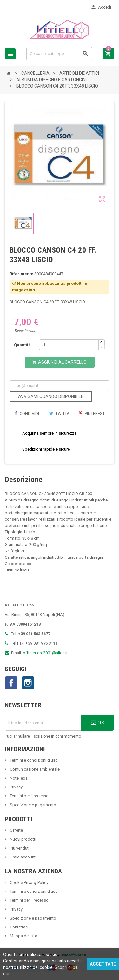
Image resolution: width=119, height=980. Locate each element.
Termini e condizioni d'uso (33, 760)
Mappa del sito (23, 936)
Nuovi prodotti (23, 839)
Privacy (16, 787)
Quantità (22, 345)
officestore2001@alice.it (45, 653)
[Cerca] (59, 54)
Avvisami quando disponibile (51, 396)
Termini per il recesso (29, 796)
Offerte (16, 830)
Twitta (59, 413)
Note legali (19, 778)
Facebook (11, 683)
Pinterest (92, 413)
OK (98, 723)
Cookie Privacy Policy (29, 882)
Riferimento (21, 274)
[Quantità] (69, 345)
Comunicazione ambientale (34, 769)
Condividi (27, 413)
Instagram (28, 683)
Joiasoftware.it (73, 955)
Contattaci (19, 927)
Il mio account (22, 857)
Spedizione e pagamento (33, 805)
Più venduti (19, 848)
